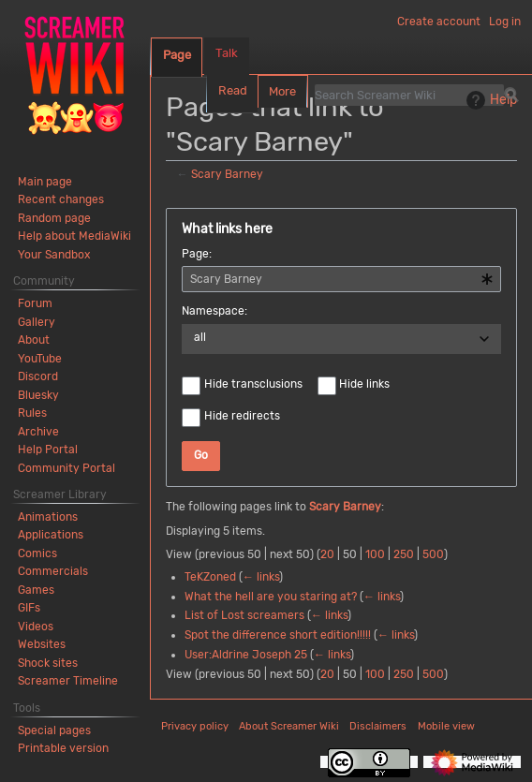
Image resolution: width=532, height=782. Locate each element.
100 (375, 554)
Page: (197, 254)
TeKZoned (210, 577)
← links (261, 577)
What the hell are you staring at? (271, 597)
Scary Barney (227, 174)
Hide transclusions (253, 384)
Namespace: (214, 311)
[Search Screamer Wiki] (409, 95)
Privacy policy (195, 726)
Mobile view (446, 726)
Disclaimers (378, 726)
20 (327, 554)
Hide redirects (242, 416)
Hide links (364, 384)
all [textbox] (200, 337)
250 (404, 554)
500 (433, 554)
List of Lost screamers (244, 615)
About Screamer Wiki (289, 726)
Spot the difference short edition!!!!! (278, 635)
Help (489, 100)
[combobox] (341, 279)
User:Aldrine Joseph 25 (246, 655)
